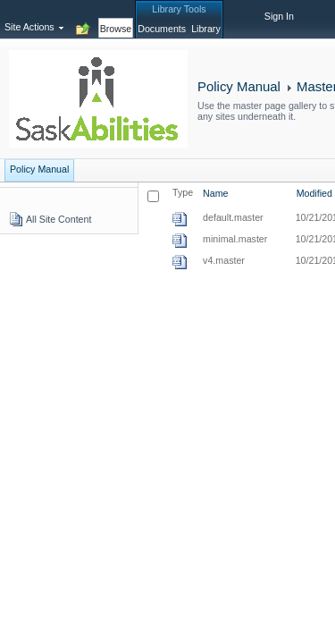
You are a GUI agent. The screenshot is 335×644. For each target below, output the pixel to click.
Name (215, 193)
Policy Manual (239, 86)
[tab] (116, 19)
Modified (314, 193)
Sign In (279, 16)
